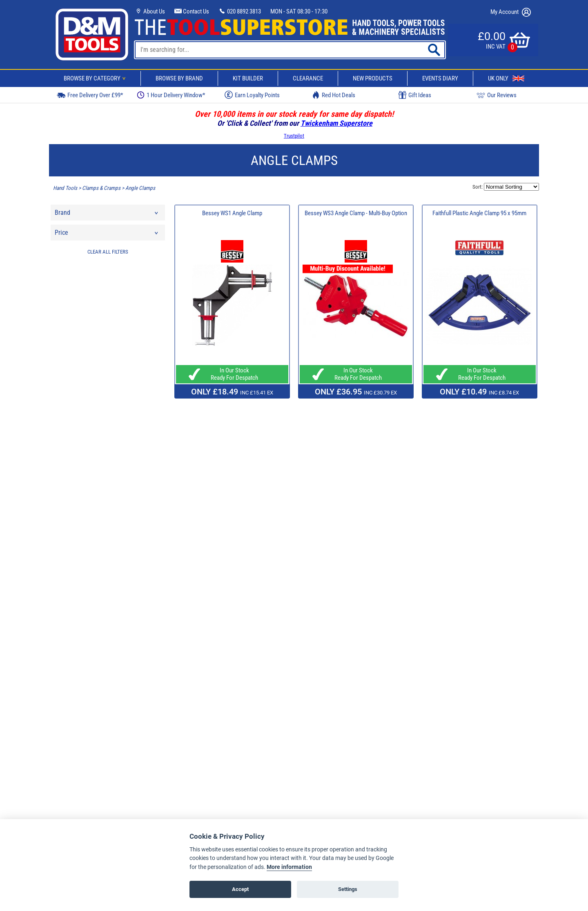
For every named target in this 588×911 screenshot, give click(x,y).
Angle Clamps (140, 188)
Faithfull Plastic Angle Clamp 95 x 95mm (479, 213)
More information (289, 867)
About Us (150, 11)
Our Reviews (497, 95)
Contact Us (192, 11)
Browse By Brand (179, 78)
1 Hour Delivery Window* (171, 95)
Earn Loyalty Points (252, 95)
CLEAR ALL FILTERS (108, 252)
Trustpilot (294, 136)
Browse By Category (96, 78)
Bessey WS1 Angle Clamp (232, 213)
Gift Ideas (415, 95)
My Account (511, 12)
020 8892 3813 (240, 11)
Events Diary (440, 78)
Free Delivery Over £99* (90, 95)
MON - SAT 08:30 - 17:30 (299, 11)
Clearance (308, 78)
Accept (240, 889)
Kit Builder (248, 78)
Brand (107, 215)
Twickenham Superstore (336, 123)
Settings (348, 889)
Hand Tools (65, 188)
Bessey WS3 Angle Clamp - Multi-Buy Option (356, 213)
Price (107, 235)
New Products (373, 78)
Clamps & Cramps (101, 188)
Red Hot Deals (334, 95)
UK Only (506, 78)
